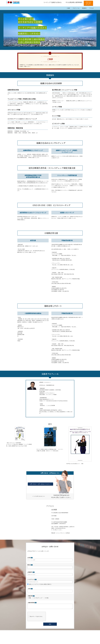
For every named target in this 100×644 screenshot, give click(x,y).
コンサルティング (37, 598)
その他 (46, 598)
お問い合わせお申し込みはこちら (88, 3)
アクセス (92, 8)
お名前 (29, 558)
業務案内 (84, 8)
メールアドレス (31, 579)
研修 (29, 598)
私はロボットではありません (35, 618)
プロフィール (76, 8)
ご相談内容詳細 (31, 603)
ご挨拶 (68, 8)
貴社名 (29, 565)
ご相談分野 (30, 596)
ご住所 (29, 589)
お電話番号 (30, 572)
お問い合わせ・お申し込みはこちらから (40, 484)
